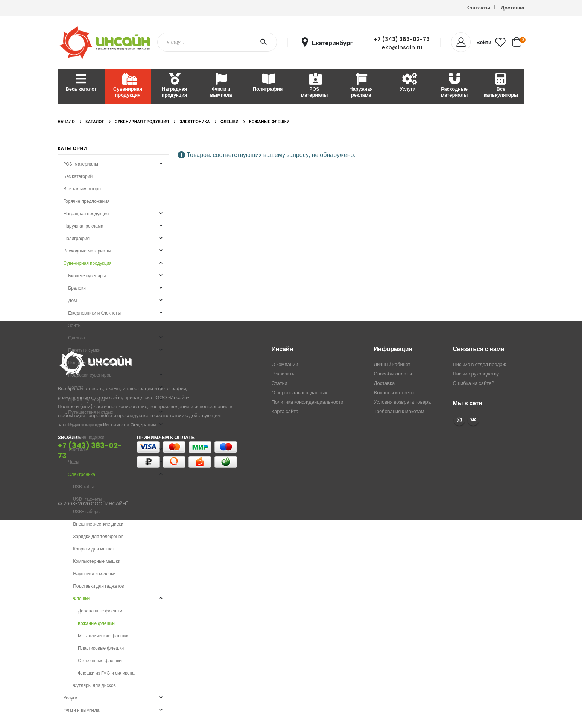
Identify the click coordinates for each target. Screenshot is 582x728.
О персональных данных (299, 393)
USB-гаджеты (87, 499)
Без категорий (78, 176)
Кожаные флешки (96, 623)
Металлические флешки (103, 636)
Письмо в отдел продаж (479, 364)
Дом (72, 300)
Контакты (478, 8)
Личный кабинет (392, 364)
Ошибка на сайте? (474, 383)
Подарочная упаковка (91, 362)
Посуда (76, 387)
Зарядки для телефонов (98, 536)
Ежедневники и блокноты (94, 313)
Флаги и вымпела (221, 86)
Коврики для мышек (94, 549)
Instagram (459, 420)
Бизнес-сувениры (87, 276)
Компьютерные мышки (97, 561)
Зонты (75, 325)
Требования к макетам (399, 411)
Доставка (512, 8)
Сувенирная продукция (128, 86)
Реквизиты (283, 374)
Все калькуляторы (501, 86)
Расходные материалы (454, 86)
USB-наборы (87, 511)
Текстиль (77, 449)
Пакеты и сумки (84, 350)
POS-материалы (81, 164)
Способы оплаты (393, 374)
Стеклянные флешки (100, 660)
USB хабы (83, 487)
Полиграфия (268, 83)
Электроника (82, 474)
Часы (74, 462)
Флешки (81, 598)
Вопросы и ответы (394, 393)
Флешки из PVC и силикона (106, 673)
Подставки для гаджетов (98, 586)
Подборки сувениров (90, 375)
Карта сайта (285, 411)
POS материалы (315, 86)
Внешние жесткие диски (98, 524)
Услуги (407, 83)
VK (473, 420)
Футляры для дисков (94, 685)
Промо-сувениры (86, 400)
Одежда (76, 338)
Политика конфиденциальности (307, 402)
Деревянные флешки (100, 611)
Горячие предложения (87, 201)
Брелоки (77, 288)
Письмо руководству (476, 374)
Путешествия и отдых (91, 412)
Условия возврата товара (402, 402)
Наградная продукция (174, 86)
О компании (285, 364)
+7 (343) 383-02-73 (402, 39)
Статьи (279, 383)
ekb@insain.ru (402, 47)
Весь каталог (81, 83)
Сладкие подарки (86, 437)
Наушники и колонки (94, 574)
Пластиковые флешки (101, 648)
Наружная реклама (361, 86)
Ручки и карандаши (88, 425)
